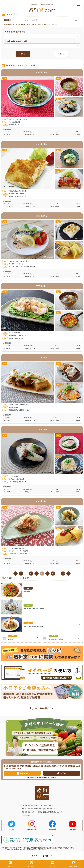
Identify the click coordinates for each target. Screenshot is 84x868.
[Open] (77, 36)
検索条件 (8, 20)
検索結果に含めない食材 (16, 41)
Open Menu (79, 5)
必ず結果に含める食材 (15, 32)
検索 (23, 54)
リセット (61, 54)
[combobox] (40, 36)
